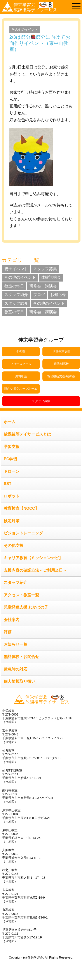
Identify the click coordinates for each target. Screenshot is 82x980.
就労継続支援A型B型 (61, 376)
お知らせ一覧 (16, 644)
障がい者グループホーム (21, 388)
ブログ (39, 295)
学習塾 (21, 352)
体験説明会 (51, 277)
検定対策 (12, 521)
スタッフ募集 (45, 269)
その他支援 (14, 546)
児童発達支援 (61, 352)
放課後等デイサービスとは (27, 434)
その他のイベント (25, 29)
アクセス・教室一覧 (21, 595)
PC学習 (10, 459)
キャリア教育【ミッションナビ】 (33, 558)
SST (8, 484)
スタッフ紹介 (16, 295)
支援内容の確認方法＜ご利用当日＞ (35, 570)
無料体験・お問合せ (21, 657)
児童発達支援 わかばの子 (26, 607)
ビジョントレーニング (23, 533)
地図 (11, 722)
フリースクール (21, 364)
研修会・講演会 (43, 286)
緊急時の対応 (16, 669)
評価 (8, 632)
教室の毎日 (14, 286)
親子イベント (16, 269)
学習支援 (12, 447)
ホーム (10, 422)
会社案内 (12, 620)
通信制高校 (61, 364)
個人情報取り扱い (19, 681)
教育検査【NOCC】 (21, 508)
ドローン (12, 471)
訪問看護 (21, 376)
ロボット (12, 496)
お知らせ (58, 295)
